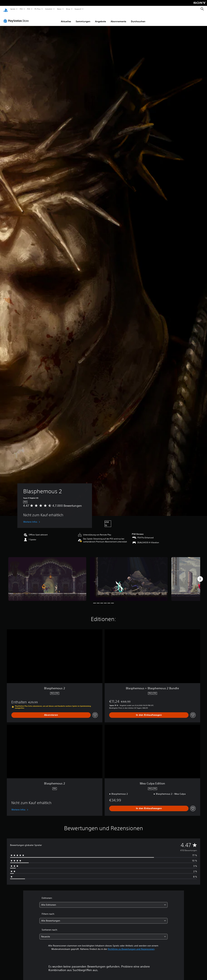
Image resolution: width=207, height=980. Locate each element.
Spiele (13, 9)
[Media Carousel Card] (47, 576)
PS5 (21, 9)
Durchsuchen (138, 18)
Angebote (100, 18)
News (59, 9)
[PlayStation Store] (17, 18)
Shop (68, 9)
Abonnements (118, 18)
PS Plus (38, 9)
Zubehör (49, 9)
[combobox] (104, 902)
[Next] (200, 576)
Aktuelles (66, 18)
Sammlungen (83, 18)
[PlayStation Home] (6, 9)
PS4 (29, 9)
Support (78, 9)
